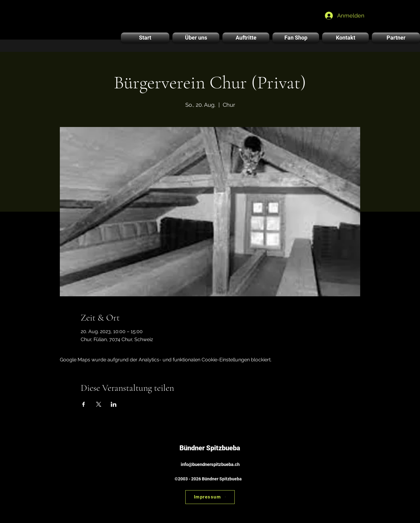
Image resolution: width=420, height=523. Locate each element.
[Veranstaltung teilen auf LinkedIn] (114, 404)
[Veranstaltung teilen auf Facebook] (84, 404)
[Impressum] (210, 497)
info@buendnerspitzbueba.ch (210, 464)
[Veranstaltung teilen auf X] (99, 404)
